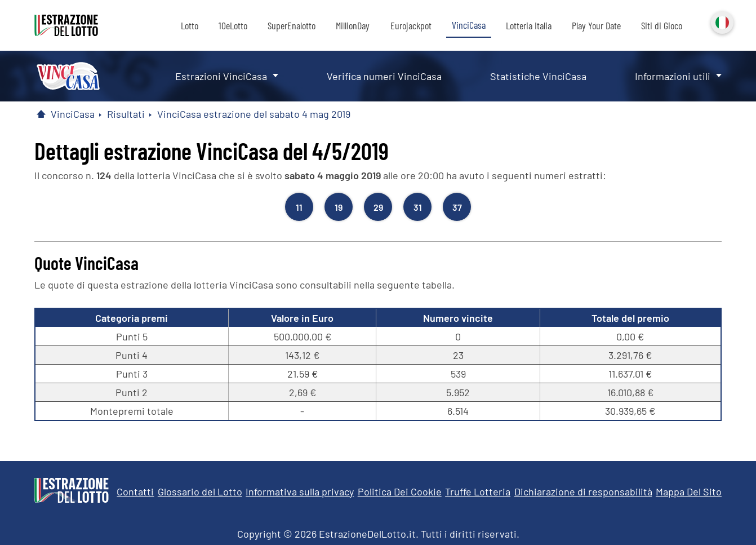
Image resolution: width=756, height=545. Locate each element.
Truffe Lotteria (478, 491)
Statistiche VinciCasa (538, 76)
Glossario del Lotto (200, 491)
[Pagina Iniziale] (41, 114)
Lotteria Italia (529, 25)
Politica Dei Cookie (400, 491)
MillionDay (353, 25)
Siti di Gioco (662, 25)
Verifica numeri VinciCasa (384, 76)
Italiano (721, 21)
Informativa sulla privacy (300, 491)
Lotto (190, 25)
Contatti (135, 491)
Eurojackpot (411, 25)
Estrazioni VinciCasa (221, 76)
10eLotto (233, 25)
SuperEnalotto (292, 25)
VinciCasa (469, 25)
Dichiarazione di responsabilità (583, 491)
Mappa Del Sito (689, 491)
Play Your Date (596, 25)
